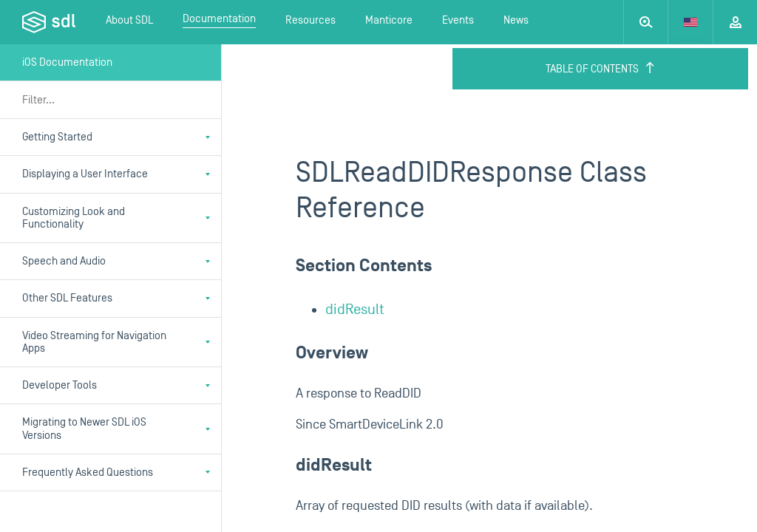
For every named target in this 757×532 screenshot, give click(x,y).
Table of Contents (601, 69)
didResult (355, 310)
